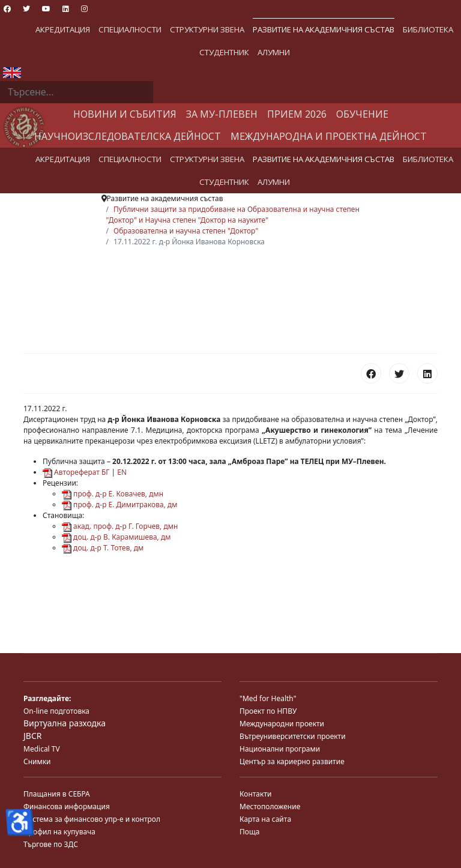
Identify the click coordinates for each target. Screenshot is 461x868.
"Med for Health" (268, 698)
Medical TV (42, 749)
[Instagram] (84, 9)
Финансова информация (67, 806)
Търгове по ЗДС (51, 844)
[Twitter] (26, 9)
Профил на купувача (59, 832)
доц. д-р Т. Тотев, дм (103, 548)
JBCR (32, 736)
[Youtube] (46, 9)
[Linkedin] (66, 9)
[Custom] (103, 9)
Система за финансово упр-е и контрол (92, 819)
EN (122, 472)
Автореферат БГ (76, 472)
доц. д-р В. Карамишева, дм (116, 537)
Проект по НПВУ (268, 711)
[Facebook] (7, 9)
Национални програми (280, 749)
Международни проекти (282, 724)
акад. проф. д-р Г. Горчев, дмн (120, 526)
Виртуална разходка (65, 723)
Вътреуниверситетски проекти (293, 736)
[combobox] (77, 92)
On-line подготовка (56, 711)
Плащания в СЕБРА (57, 794)
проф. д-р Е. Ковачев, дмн (113, 494)
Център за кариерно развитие (292, 761)
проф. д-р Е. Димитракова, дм (120, 505)
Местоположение (270, 806)
